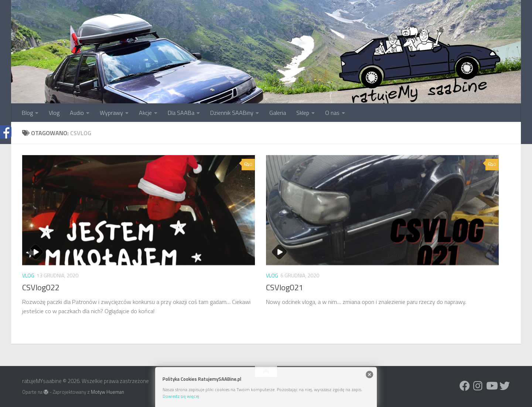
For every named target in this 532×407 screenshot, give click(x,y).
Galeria (278, 113)
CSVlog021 (284, 287)
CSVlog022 (41, 287)
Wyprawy (111, 113)
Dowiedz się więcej (181, 396)
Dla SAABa (181, 113)
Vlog (54, 113)
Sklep (303, 113)
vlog (28, 275)
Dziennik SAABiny (232, 113)
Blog (27, 113)
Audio (77, 113)
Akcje (145, 113)
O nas (332, 113)
